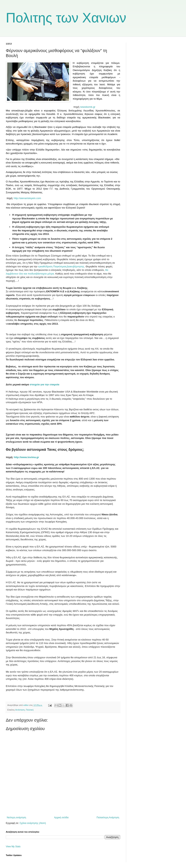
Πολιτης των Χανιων (66, 18)
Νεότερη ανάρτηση (16, 818)
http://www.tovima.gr (27, 457)
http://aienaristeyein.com (27, 198)
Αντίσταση (20, 710)
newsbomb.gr (88, 107)
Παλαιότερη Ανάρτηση (108, 818)
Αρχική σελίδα (61, 818)
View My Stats (13, 847)
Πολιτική (30, 710)
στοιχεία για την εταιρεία (44, 384)
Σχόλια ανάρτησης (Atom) (33, 823)
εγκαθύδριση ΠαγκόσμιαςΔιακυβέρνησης (61, 266)
